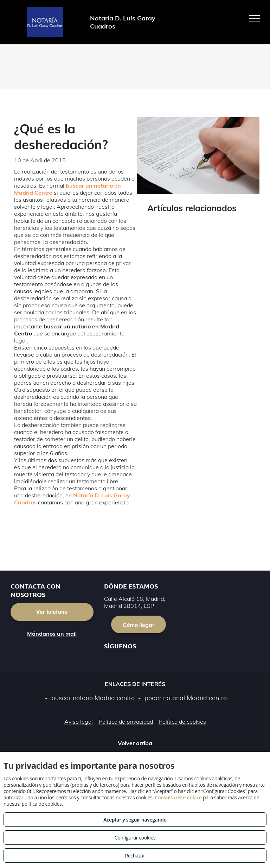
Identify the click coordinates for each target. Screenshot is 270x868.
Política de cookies (182, 722)
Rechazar (135, 856)
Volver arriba (135, 743)
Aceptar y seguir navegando (135, 820)
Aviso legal (79, 722)
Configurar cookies (135, 838)
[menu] (255, 18)
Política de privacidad (126, 722)
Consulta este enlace (178, 797)
